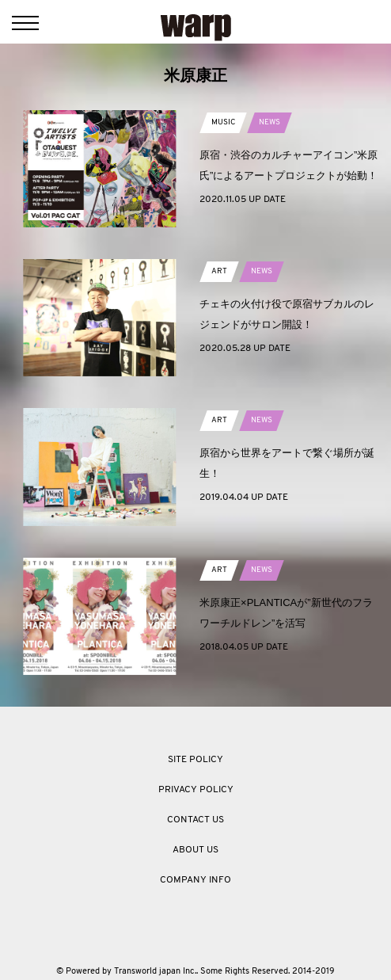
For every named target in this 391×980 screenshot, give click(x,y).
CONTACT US (195, 820)
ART (219, 271)
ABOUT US (195, 850)
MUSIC (223, 122)
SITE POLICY (195, 760)
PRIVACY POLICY (196, 790)
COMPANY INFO (195, 880)
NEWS (270, 122)
